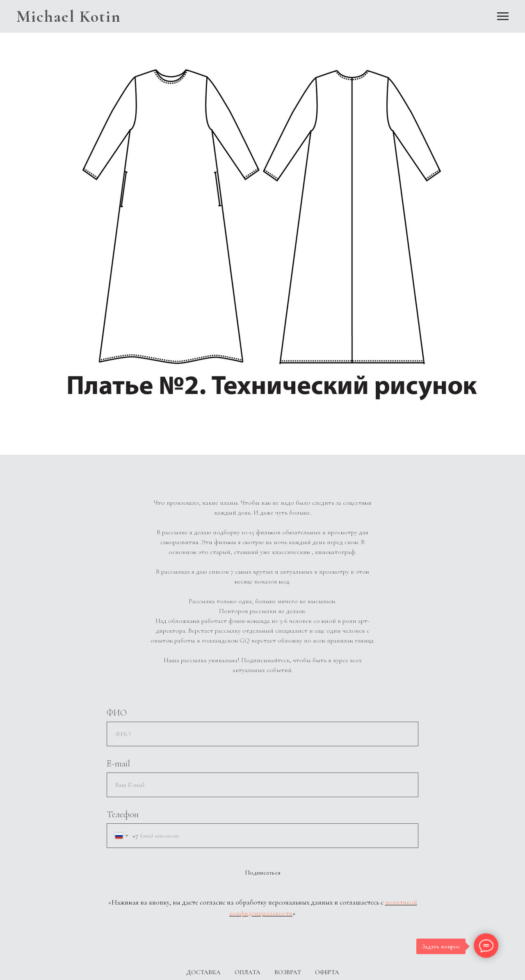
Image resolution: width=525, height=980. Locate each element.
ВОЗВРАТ (288, 972)
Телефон (123, 814)
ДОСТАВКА (203, 972)
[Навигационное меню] (503, 16)
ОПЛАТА (248, 972)
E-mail (118, 763)
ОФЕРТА (327, 972)
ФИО (117, 713)
